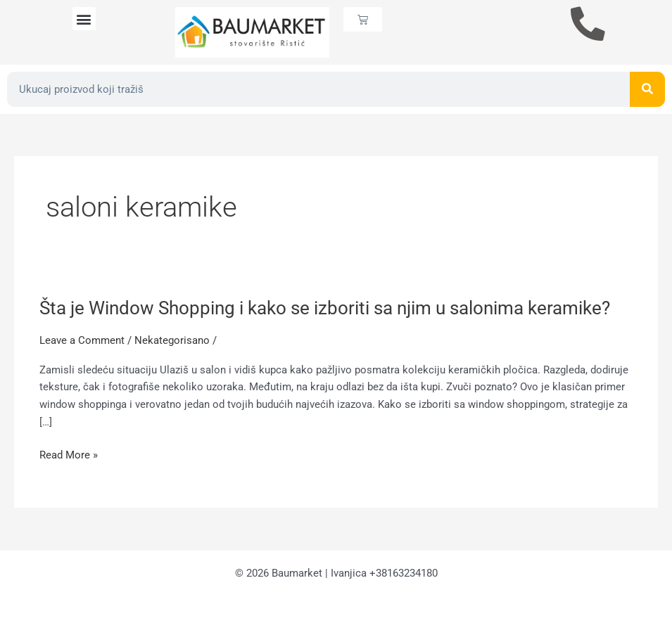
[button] (84, 19)
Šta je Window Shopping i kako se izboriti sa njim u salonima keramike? (325, 308)
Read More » (69, 455)
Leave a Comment (82, 340)
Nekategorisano (172, 340)
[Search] (647, 89)
